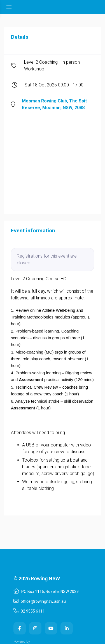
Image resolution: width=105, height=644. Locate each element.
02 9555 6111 (29, 611)
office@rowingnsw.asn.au (40, 601)
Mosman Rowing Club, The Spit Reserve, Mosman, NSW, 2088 (54, 104)
